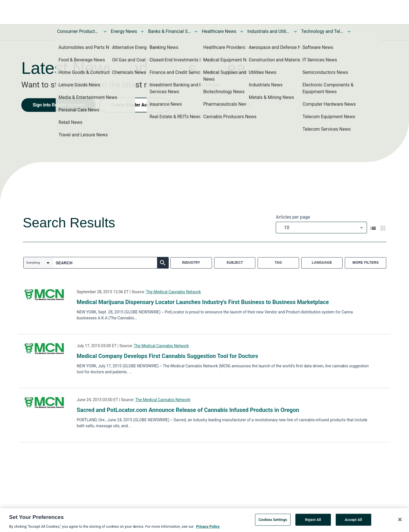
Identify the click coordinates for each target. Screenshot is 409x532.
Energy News (124, 31)
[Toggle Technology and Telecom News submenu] (349, 32)
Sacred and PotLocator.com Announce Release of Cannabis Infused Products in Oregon (188, 410)
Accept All (353, 522)
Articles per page (293, 217)
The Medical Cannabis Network (173, 292)
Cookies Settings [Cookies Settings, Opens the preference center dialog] (273, 522)
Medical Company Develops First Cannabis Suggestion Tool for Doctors (167, 356)
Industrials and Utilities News (269, 31)
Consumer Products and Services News (78, 31)
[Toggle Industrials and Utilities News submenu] (295, 32)
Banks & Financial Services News (169, 31)
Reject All (313, 522)
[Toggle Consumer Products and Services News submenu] (105, 32)
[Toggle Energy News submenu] (142, 32)
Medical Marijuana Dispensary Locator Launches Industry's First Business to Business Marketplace (203, 302)
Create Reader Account (135, 105)
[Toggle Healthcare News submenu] (242, 32)
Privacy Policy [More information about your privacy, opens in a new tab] (208, 528)
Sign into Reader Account (59, 105)
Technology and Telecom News (322, 31)
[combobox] (321, 228)
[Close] (400, 521)
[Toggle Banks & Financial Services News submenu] (196, 32)
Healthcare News (219, 31)
